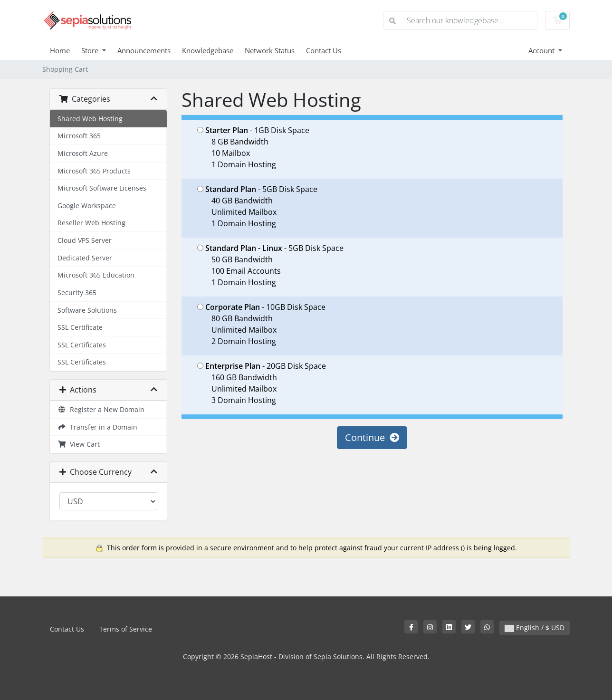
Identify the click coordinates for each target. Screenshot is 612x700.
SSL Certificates (82, 345)
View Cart (79, 444)
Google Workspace (87, 206)
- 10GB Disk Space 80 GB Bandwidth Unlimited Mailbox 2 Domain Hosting (261, 324)
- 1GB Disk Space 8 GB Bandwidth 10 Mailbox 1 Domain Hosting (253, 147)
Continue (372, 437)
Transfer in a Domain (97, 427)
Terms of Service (126, 629)
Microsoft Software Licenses (102, 188)
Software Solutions (87, 310)
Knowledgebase (208, 50)
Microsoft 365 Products (94, 171)
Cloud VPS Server (85, 240)
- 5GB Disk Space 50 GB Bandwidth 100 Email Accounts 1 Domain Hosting (270, 265)
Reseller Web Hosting (91, 223)
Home (60, 50)
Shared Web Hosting (90, 119)
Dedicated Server (85, 258)
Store (91, 50)
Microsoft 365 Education (96, 275)
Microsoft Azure (83, 153)
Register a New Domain (101, 409)
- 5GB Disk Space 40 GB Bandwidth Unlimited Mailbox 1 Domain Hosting (257, 206)
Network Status (270, 50)
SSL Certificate (80, 327)
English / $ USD (535, 628)
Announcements (144, 50)
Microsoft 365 (79, 136)
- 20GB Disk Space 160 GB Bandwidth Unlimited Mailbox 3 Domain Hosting (262, 383)
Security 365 (77, 292)
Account (542, 50)
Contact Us (324, 50)
